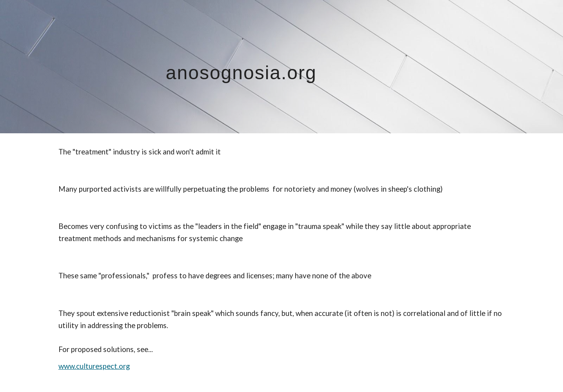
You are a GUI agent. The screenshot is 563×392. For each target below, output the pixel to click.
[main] (281, 66)
